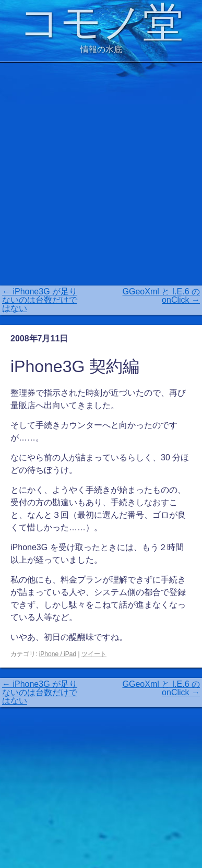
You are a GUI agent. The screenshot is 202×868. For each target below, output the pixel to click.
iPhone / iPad (58, 654)
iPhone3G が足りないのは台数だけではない (40, 300)
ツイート (94, 654)
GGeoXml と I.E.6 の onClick (161, 296)
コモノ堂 (101, 22)
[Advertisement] (101, 174)
